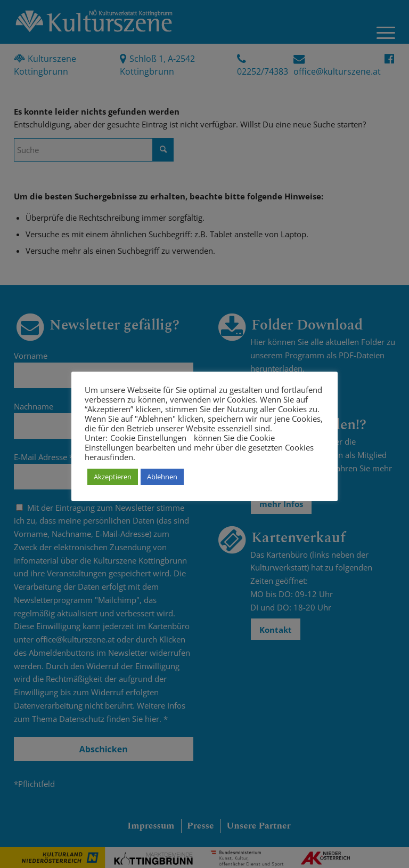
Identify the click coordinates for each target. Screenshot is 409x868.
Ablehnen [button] (162, 477)
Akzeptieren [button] (113, 477)
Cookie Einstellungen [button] (148, 438)
